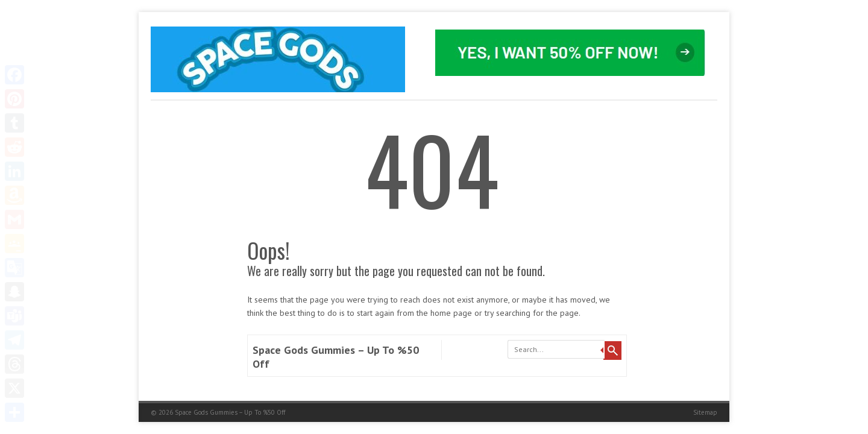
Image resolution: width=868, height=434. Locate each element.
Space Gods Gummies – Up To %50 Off (230, 412)
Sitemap (705, 412)
